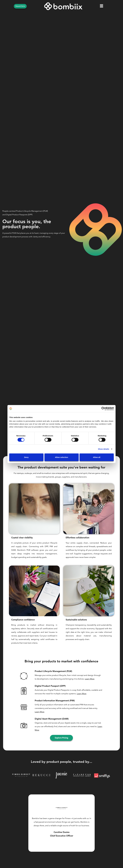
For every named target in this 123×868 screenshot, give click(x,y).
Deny (26, 457)
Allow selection (61, 457)
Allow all (97, 457)
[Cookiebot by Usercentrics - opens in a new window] (103, 409)
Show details (104, 449)
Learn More (90, 679)
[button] (102, 6)
